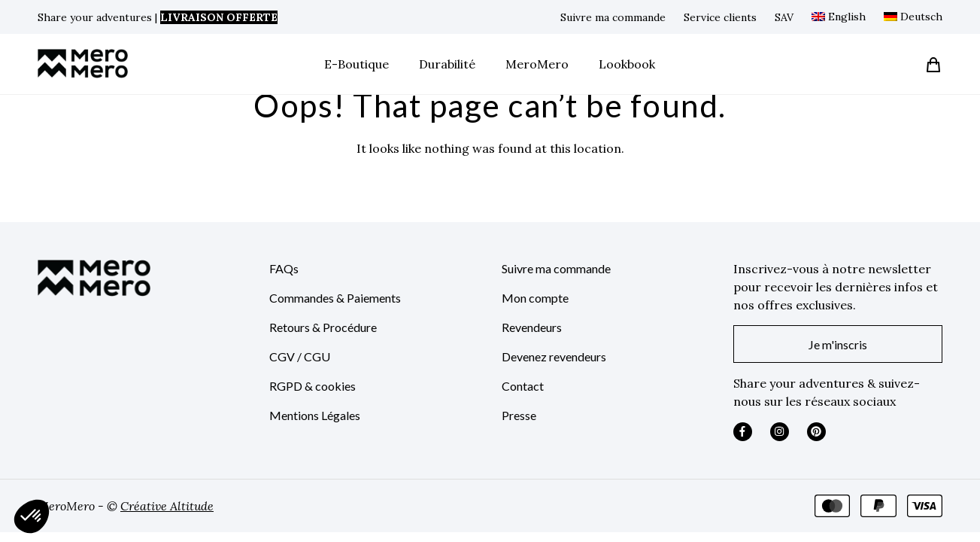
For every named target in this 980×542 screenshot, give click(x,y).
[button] (32, 516)
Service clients (720, 17)
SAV (784, 17)
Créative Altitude (167, 506)
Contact (523, 386)
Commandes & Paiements (335, 298)
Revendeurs (532, 327)
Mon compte (535, 298)
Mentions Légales (315, 415)
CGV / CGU (300, 356)
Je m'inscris (838, 344)
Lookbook (627, 64)
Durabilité (447, 64)
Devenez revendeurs (554, 356)
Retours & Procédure (323, 327)
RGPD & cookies (313, 386)
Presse (519, 415)
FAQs (284, 268)
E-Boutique (357, 64)
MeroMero (537, 64)
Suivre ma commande (613, 17)
